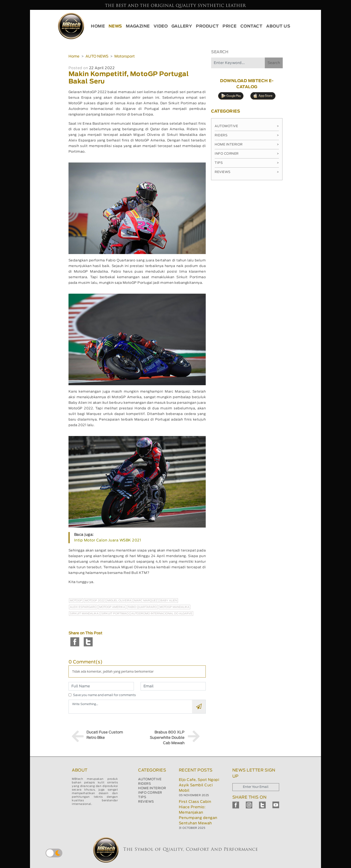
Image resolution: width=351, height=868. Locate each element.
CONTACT (251, 26)
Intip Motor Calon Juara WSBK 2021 (108, 540)
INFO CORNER (150, 793)
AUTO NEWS (97, 56)
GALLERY (182, 26)
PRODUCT (207, 26)
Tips (247, 163)
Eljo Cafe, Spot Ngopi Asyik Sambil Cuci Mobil (199, 785)
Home (74, 56)
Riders (247, 135)
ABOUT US (278, 26)
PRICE (230, 26)
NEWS (115, 26)
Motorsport (125, 56)
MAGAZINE (138, 26)
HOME (98, 26)
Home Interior (247, 145)
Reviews (247, 172)
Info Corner (247, 154)
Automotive (247, 126)
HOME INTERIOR (152, 788)
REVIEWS (146, 802)
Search (274, 63)
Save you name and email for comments (104, 695)
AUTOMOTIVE (150, 779)
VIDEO (161, 26)
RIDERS (144, 784)
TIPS (142, 797)
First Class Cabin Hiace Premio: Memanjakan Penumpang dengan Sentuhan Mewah (198, 812)
